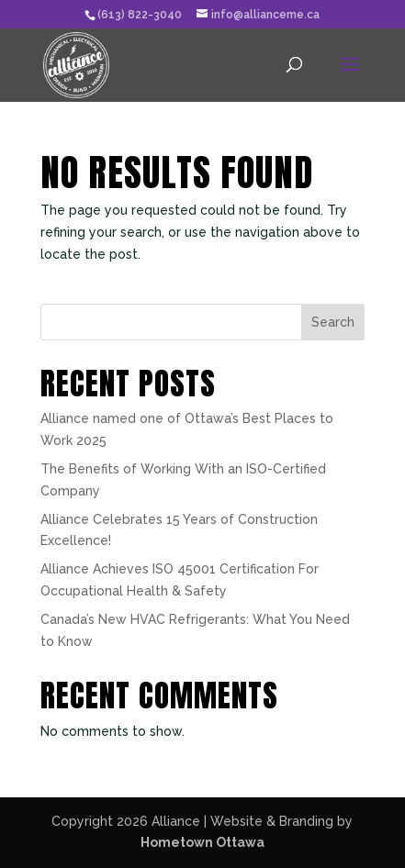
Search (333, 322)
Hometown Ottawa (202, 842)
